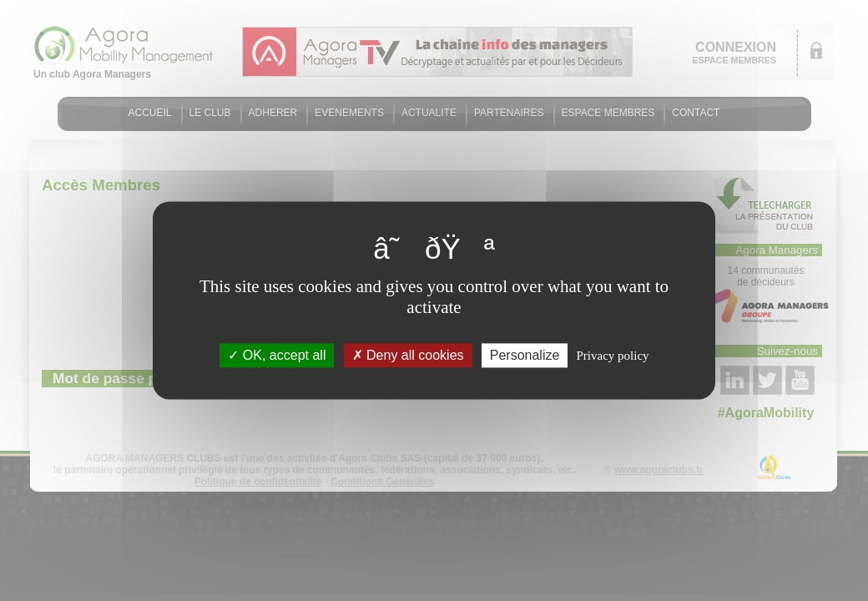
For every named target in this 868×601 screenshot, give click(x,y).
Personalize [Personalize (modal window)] (525, 355)
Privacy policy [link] (613, 356)
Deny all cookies (408, 355)
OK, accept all (277, 355)
